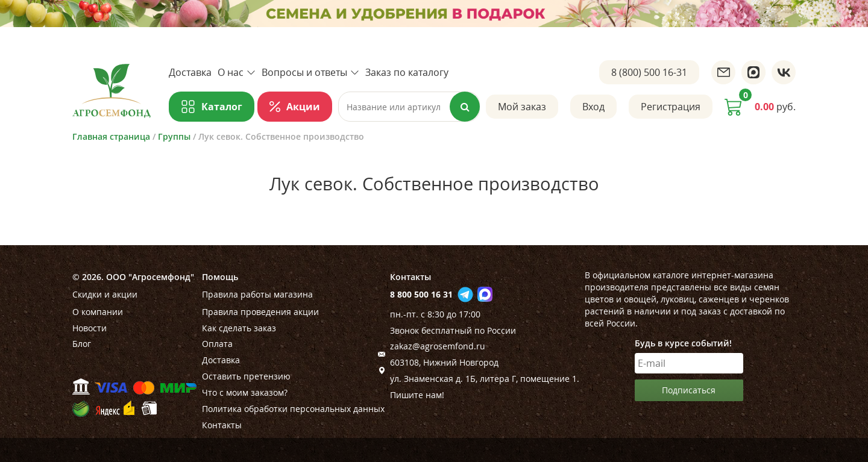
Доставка (190, 72)
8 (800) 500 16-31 (649, 72)
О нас (237, 72)
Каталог (222, 107)
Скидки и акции (105, 294)
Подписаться (689, 390)
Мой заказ (522, 107)
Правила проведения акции (260, 312)
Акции (303, 107)
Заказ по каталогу (407, 72)
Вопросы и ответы (310, 72)
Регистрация (671, 107)
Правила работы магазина (257, 294)
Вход (593, 107)
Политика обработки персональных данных (293, 409)
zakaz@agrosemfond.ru (438, 346)
